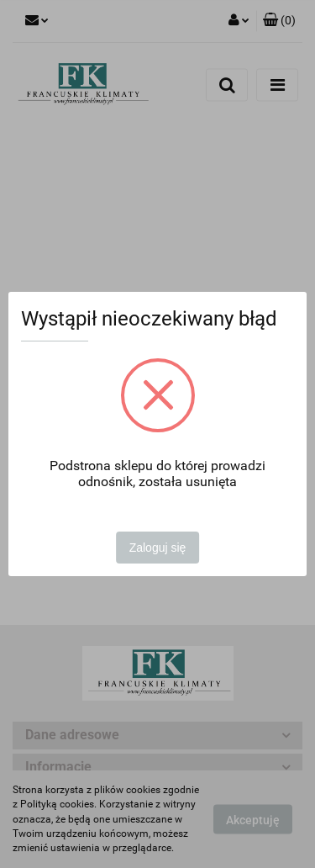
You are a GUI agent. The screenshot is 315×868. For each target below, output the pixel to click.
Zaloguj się (158, 548)
